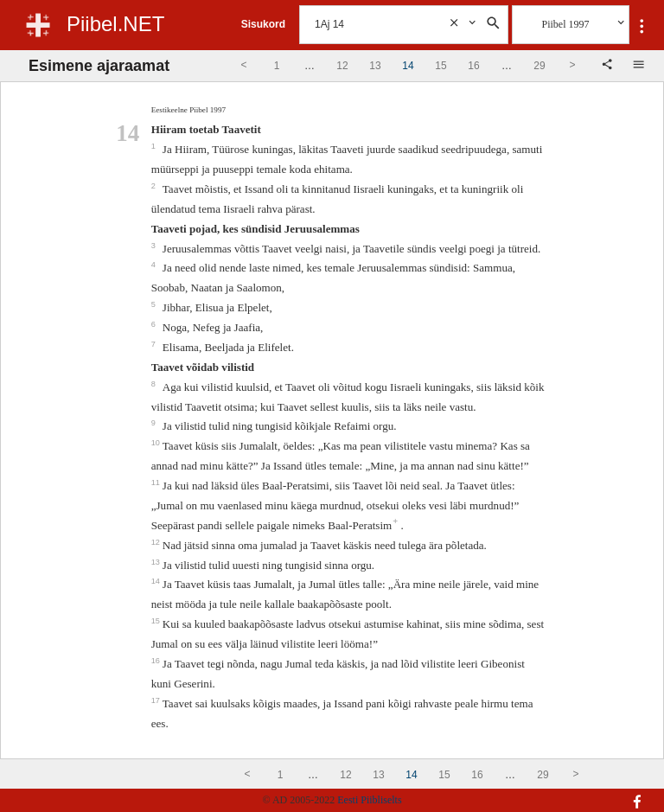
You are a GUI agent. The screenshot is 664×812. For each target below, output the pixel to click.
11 (157, 483)
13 (157, 562)
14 (157, 581)
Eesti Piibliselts (369, 800)
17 (157, 700)
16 (157, 661)
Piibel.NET (115, 24)
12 (157, 542)
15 (157, 621)
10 (157, 443)
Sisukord (263, 24)
